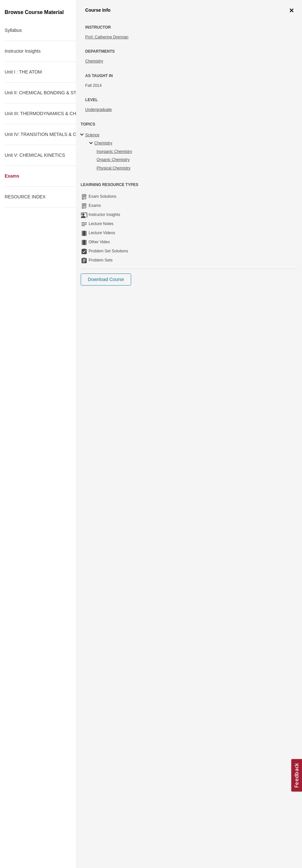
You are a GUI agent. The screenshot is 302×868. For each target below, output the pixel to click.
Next (45, 102)
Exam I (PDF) (29, 266)
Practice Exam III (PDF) (40, 563)
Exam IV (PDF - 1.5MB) (40, 666)
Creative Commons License (38, 833)
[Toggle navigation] (12, 8)
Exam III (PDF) (31, 586)
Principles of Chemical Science (86, 41)
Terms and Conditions (33, 841)
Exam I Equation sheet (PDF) (45, 232)
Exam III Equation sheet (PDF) (47, 552)
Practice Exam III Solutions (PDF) (50, 574)
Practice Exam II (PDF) (39, 474)
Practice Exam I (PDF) (38, 243)
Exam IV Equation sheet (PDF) (47, 655)
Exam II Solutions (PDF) (40, 508)
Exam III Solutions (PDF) (41, 597)
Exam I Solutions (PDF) (39, 277)
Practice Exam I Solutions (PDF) (48, 254)
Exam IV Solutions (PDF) (41, 677)
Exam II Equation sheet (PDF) (46, 462)
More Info (279, 66)
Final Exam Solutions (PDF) (44, 744)
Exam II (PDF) (30, 496)
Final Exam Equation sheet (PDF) (50, 721)
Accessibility (25, 824)
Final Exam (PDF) (34, 733)
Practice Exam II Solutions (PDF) (49, 485)
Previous (28, 102)
